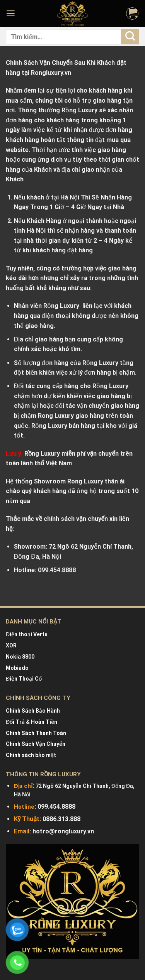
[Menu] (12, 14)
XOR (11, 645)
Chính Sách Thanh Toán (36, 733)
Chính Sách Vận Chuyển (36, 744)
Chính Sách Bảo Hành (33, 711)
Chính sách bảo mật (31, 755)
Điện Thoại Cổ (24, 679)
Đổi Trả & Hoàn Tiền (32, 722)
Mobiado (17, 668)
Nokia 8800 (20, 657)
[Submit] (130, 36)
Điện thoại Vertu (27, 634)
